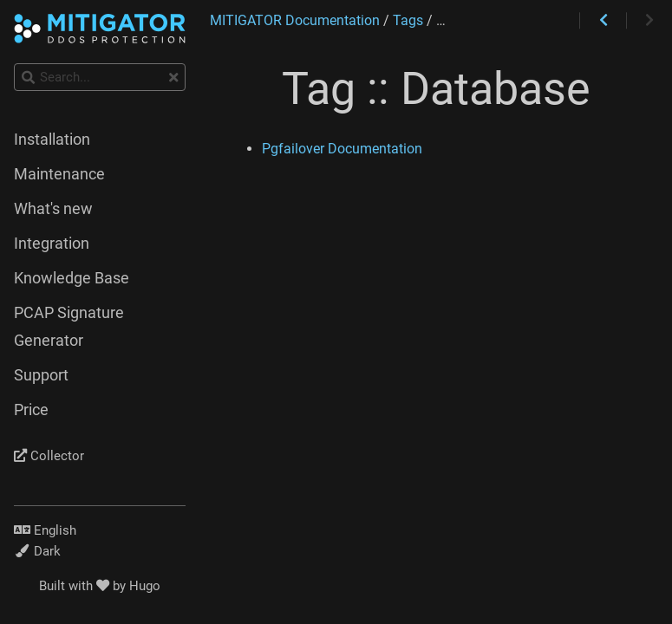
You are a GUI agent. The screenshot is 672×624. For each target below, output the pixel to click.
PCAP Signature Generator (69, 327)
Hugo (145, 586)
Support (41, 375)
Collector (49, 456)
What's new (53, 209)
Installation (52, 140)
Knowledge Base (72, 278)
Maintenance (59, 174)
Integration (52, 244)
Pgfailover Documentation (342, 149)
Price (31, 410)
